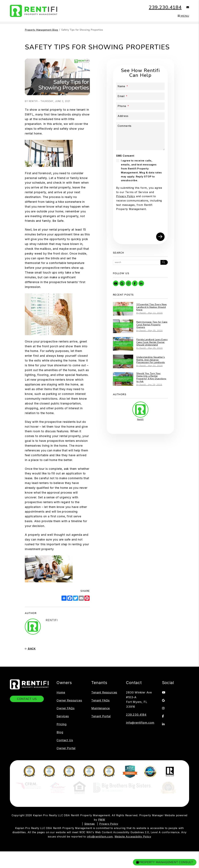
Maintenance (101, 708)
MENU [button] (183, 16)
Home (61, 692)
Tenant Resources (104, 692)
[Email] (140, 96)
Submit (160, 237)
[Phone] (140, 106)
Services (63, 716)
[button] (185, 7)
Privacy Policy (126, 196)
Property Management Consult (165, 862)
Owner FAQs (65, 708)
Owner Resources (69, 700)
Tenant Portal (101, 716)
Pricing (62, 724)
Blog (60, 732)
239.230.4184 (165, 7)
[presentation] (140, 223)
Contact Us (27, 699)
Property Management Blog (41, 30)
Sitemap (90, 824)
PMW (102, 820)
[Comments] (140, 136)
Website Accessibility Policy (133, 837)
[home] (34, 11)
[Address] (140, 116)
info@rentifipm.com (140, 723)
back (30, 649)
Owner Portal (66, 748)
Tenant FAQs (100, 700)
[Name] (140, 86)
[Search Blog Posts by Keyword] (137, 262)
